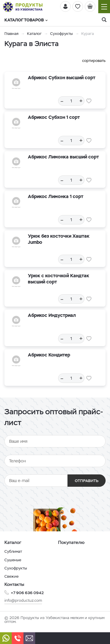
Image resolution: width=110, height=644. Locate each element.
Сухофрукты (61, 34)
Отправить (87, 481)
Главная (11, 34)
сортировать (94, 61)
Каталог (34, 34)
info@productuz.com (23, 600)
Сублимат (13, 551)
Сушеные (13, 560)
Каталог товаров (26, 20)
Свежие (11, 576)
